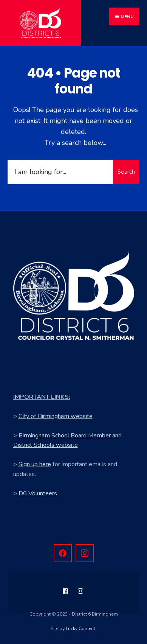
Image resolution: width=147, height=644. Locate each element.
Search (126, 172)
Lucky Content (80, 628)
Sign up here (35, 464)
